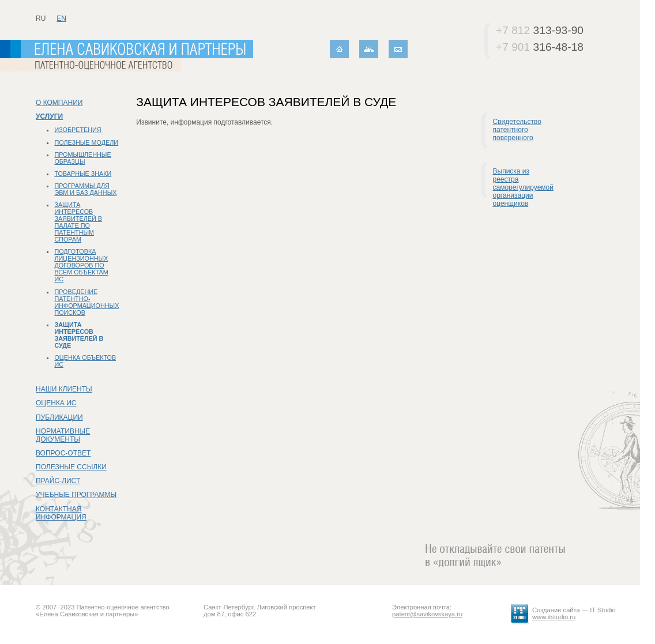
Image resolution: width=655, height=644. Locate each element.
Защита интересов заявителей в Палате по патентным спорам (78, 222)
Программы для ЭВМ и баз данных (85, 189)
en (61, 18)
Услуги (49, 116)
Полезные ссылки (71, 467)
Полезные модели (86, 142)
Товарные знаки (83, 174)
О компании (59, 103)
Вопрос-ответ (63, 453)
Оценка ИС (56, 403)
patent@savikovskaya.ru (427, 614)
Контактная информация (61, 513)
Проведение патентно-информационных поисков (86, 302)
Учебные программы (76, 495)
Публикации (59, 417)
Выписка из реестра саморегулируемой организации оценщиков (523, 187)
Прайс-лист (58, 481)
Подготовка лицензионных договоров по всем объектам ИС (81, 265)
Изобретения (78, 130)
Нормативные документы (63, 435)
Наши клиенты (64, 389)
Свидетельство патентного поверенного (517, 130)
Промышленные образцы (82, 158)
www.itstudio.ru (554, 617)
